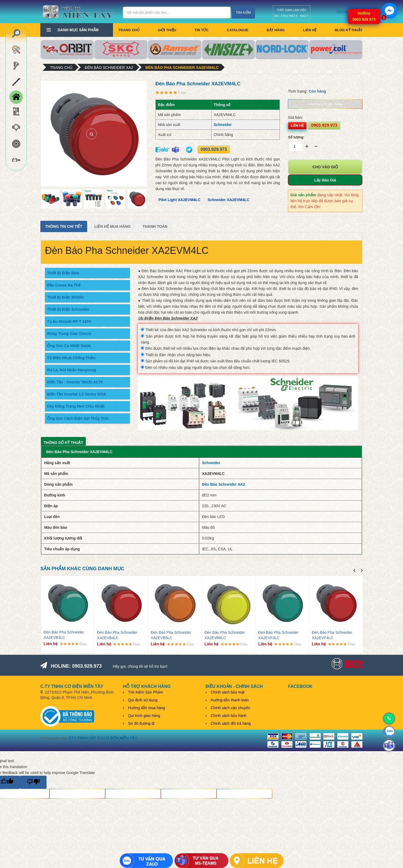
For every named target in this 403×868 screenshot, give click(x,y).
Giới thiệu (167, 30)
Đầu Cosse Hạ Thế (64, 285)
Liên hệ (310, 30)
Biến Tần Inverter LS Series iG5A (77, 394)
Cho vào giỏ (325, 167)
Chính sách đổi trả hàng (231, 723)
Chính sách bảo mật (228, 692)
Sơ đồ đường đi (141, 723)
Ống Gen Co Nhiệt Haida (69, 346)
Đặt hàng (276, 30)
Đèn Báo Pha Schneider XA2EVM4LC (182, 68)
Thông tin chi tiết (64, 226)
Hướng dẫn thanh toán (230, 700)
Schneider (223, 125)
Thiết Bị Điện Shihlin (66, 297)
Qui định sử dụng (143, 700)
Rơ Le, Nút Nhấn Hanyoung (72, 370)
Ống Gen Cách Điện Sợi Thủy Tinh (78, 418)
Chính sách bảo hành (229, 716)
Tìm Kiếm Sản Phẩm (146, 692)
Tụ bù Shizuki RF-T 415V (69, 321)
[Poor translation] (33, 782)
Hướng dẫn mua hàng (146, 708)
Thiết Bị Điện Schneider (68, 309)
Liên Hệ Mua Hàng (112, 226)
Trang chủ (129, 30)
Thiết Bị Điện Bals (63, 273)
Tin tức (201, 30)
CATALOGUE (238, 30)
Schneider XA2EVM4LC (229, 200)
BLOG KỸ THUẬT (349, 30)
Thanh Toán (155, 226)
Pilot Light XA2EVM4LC (179, 200)
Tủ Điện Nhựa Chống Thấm (71, 358)
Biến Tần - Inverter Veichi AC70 (75, 382)
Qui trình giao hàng (144, 716)
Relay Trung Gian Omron (69, 334)
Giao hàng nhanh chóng (325, 104)
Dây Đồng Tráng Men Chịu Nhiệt (76, 406)
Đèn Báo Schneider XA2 (109, 68)
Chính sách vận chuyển (230, 708)
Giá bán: (295, 117)
